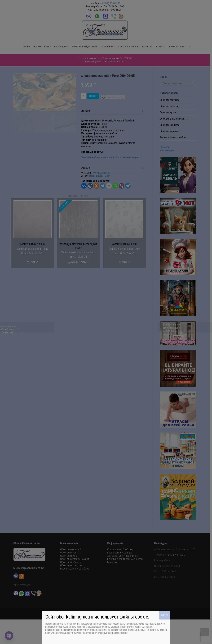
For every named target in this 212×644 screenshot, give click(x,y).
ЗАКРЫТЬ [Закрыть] (164, 615)
